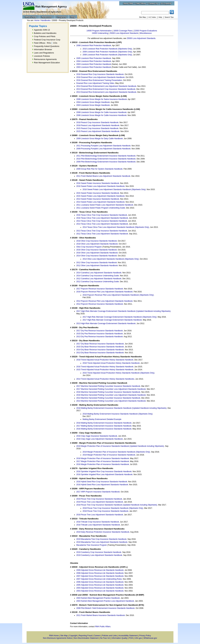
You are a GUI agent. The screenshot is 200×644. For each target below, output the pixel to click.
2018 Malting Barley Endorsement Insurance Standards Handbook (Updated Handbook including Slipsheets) (121, 408)
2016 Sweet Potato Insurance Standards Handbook (98, 183)
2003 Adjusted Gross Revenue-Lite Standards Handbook (100, 591)
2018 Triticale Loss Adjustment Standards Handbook (98, 525)
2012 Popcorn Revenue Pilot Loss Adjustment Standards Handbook (105, 301)
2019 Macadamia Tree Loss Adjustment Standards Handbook (102, 542)
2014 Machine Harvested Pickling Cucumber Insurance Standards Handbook (108, 398)
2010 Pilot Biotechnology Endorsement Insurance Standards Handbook (106, 159)
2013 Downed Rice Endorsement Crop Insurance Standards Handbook (106, 89)
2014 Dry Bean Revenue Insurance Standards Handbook (100, 350)
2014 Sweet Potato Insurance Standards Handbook (98, 199)
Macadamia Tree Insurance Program (92, 545)
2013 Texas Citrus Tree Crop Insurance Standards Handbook (102, 231)
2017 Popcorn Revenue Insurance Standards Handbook (100, 289)
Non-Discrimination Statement (86, 638)
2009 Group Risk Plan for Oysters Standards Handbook (100, 169)
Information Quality (119, 638)
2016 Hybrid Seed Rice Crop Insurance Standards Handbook (102, 482)
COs (55, 43)
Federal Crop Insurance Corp (47, 40)
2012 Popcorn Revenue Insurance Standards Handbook (100, 304)
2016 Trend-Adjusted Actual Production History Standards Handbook (105, 367)
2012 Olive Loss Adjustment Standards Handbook (97, 266)
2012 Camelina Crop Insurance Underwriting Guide (98, 282)
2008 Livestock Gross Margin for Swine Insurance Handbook (102, 99)
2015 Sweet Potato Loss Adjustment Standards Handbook (101, 196)
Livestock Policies (42, 56)
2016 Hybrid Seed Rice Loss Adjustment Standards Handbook (102, 485)
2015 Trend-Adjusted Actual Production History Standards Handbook (105, 370)
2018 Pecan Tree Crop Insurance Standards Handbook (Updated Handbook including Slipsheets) (117, 505)
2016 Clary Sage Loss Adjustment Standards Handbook (100, 439)
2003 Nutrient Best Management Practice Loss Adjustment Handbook (105, 601)
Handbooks (46, 20)
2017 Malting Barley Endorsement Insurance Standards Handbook (104, 426)
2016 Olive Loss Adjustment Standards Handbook (97, 253)
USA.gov (138, 638)
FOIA (131, 638)
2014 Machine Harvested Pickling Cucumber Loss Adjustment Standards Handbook (111, 401)
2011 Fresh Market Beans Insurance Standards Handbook (101, 615)
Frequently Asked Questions (47, 46)
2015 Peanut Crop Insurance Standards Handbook (97, 128)
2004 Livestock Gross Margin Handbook (93, 102)
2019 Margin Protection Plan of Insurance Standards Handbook (109, 455)
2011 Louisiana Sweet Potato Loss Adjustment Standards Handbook (105, 205)
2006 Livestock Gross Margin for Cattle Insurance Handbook (102, 115)
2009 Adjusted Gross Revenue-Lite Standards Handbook (100, 570)
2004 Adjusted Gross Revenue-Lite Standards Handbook (100, 588)
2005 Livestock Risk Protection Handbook (94, 58)
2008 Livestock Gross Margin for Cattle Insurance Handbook (102, 112)
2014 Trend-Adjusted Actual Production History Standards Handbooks (105, 379)
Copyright (73, 636)
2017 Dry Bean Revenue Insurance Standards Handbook (100, 344)
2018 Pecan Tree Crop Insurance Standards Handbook (106, 511)
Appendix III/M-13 (42, 30)
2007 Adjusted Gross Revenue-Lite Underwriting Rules (99, 579)
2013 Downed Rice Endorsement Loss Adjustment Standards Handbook (106, 92)
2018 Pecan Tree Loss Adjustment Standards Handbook (100, 515)
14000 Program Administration (99, 31)
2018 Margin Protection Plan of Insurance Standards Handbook (103, 458)
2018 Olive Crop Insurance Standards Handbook (97, 241)
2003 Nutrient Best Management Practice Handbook (98, 598)
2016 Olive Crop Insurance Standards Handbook (97, 250)
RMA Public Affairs (103, 627)
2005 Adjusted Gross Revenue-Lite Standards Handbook (100, 585)
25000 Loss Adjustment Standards (124, 33)
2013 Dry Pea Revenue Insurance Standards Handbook (100, 337)
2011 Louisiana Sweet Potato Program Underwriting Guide (101, 208)
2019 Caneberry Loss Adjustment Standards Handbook (99, 555)
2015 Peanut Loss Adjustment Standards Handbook (98, 131)
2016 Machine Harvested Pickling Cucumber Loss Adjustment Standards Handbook (111, 395)
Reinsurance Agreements (45, 59)
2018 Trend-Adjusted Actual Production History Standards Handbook (105, 360)
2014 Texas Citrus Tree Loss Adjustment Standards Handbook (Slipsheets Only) (116, 227)
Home (37, 20)
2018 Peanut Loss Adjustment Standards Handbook (98, 125)
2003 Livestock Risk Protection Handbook (94, 64)
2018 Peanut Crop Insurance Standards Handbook (97, 122)
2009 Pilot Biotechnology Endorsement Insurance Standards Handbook (106, 162)
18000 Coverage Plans (123, 31)
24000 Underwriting (100, 33)
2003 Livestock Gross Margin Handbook (93, 105)
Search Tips (169, 17)
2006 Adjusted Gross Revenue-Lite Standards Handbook (100, 582)
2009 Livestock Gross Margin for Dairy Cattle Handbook (100, 139)
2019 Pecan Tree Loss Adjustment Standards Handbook (100, 502)
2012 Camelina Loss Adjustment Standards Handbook (99, 279)
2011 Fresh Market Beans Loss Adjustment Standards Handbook (103, 176)
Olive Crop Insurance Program (89, 247)
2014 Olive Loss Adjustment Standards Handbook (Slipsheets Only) (111, 259)
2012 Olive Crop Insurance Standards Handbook (97, 263)
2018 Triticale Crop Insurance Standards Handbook (98, 522)
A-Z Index (152, 17)
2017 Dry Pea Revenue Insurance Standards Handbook (100, 331)
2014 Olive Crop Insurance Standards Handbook (97, 256)
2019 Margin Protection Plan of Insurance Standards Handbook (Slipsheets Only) (116, 452)
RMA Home (54, 636)
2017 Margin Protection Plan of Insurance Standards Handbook (103, 461)
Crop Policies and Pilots (45, 36)
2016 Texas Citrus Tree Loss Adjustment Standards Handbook (102, 218)
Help (160, 17)
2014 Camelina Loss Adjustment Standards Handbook (99, 273)
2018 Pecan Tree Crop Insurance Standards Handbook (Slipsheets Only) (113, 508)
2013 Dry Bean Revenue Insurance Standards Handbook (100, 353)
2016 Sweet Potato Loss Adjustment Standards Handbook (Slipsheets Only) (114, 189)
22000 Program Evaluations (145, 31)
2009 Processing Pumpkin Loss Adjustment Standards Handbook (104, 149)
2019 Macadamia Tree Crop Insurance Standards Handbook (101, 539)
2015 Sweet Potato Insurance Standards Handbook (98, 193)
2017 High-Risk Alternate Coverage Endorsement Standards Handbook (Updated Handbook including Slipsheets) (124, 311)
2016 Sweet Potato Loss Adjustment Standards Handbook (101, 186)
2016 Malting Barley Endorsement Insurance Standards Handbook (104, 429)
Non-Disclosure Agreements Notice (58, 638)
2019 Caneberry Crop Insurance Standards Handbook (99, 552)
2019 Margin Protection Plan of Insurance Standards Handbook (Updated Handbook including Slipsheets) (120, 446)
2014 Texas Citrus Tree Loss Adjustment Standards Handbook (102, 224)
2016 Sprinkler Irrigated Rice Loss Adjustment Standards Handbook (105, 474)
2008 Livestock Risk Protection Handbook (94, 45)
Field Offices (40, 43)
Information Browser (43, 49)
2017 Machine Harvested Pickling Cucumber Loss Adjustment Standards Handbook (111, 389)
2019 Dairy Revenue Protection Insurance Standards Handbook (103, 532)
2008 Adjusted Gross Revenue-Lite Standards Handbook (100, 573)
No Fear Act (105, 638)
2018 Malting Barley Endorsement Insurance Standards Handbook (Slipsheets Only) (118, 414)
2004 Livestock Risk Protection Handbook (94, 61)
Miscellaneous (146, 33)
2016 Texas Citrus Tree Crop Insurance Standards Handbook (102, 215)
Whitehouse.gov (150, 638)
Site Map (142, 17)
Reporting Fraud (86, 636)
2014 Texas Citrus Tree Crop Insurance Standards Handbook (102, 221)
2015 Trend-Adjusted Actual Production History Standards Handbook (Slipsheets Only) (119, 373)
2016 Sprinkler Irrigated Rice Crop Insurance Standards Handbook (104, 472)
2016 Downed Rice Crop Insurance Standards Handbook (100, 74)
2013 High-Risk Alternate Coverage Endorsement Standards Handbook (106, 323)
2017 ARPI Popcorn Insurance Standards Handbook (98, 492)
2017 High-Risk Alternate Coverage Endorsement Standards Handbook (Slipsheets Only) (120, 317)
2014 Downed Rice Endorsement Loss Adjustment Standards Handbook (106, 86)
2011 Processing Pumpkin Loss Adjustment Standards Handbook (104, 146)
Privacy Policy (145, 636)
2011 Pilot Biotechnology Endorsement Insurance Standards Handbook (106, 156)
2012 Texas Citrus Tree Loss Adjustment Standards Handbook (102, 234)
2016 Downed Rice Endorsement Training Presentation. (100, 80)
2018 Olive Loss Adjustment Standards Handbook (97, 244)
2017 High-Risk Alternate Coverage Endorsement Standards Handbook (112, 320)
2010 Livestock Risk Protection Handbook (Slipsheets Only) (107, 49)
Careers (97, 636)
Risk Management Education (47, 63)
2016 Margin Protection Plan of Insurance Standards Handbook (103, 464)
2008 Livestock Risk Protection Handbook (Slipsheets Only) (107, 55)
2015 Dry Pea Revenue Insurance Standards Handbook (100, 334)
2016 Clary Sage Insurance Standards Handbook (97, 436)
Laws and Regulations (44, 53)
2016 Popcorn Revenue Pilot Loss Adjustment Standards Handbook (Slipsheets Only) (118, 295)
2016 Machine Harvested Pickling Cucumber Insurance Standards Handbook (108, 392)
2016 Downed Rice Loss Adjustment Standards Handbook (101, 77)
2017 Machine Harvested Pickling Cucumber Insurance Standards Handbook (108, 386)
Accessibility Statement (128, 636)
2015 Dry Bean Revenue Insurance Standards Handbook (100, 347)
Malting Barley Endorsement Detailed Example (102, 419)
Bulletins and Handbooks (45, 33)
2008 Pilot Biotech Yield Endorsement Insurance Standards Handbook (106, 608)
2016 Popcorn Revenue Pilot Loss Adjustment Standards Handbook (105, 292)
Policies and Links (110, 636)
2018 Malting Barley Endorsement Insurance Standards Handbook (104, 423)
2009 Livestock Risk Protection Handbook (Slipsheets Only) (107, 52)
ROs (49, 43)
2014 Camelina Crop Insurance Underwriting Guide (98, 276)
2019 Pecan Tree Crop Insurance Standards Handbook (99, 499)
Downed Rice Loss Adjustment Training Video (95, 83)
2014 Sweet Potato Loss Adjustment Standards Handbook (101, 202)
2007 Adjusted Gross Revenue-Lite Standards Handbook (100, 576)
